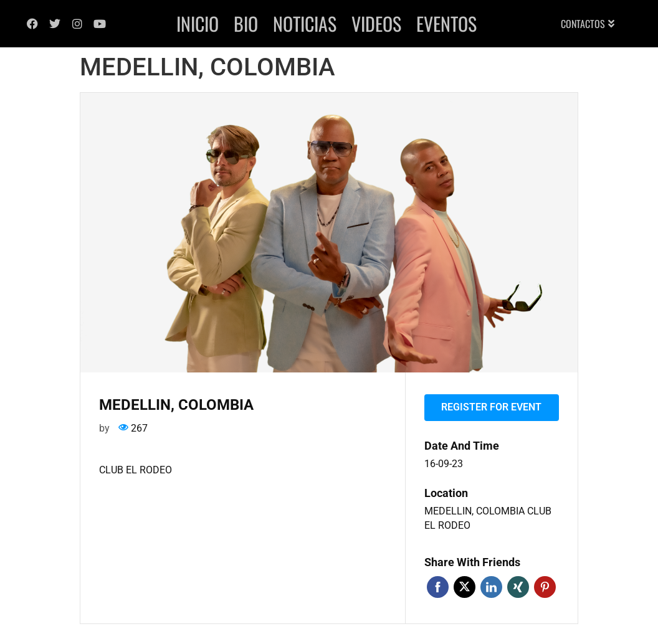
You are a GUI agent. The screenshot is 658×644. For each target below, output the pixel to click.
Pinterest (545, 587)
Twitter (465, 587)
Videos (376, 23)
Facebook (438, 587)
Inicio (198, 23)
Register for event (491, 407)
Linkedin (491, 587)
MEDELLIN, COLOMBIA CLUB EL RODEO (488, 518)
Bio (246, 23)
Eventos (446, 23)
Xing (518, 587)
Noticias (305, 23)
